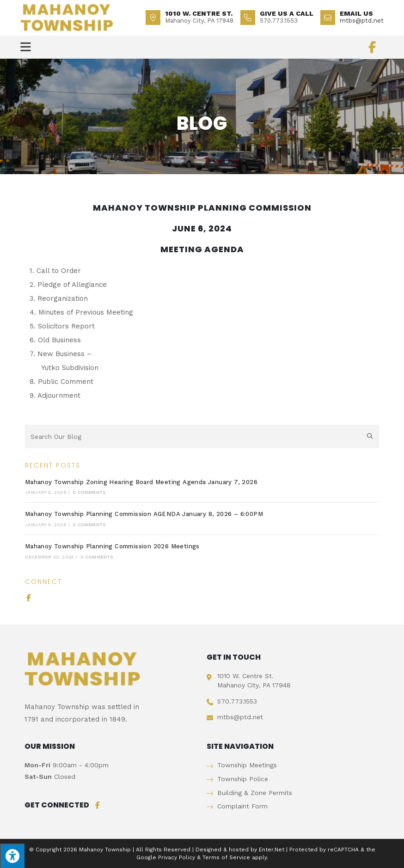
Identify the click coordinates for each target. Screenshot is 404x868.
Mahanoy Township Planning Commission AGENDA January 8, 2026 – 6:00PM (144, 514)
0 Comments (89, 492)
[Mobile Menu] (26, 47)
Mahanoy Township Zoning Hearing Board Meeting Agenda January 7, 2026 (141, 482)
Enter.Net (272, 850)
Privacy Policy (177, 857)
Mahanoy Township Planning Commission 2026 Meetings (112, 546)
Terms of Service (226, 857)
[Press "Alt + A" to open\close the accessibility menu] (12, 856)
